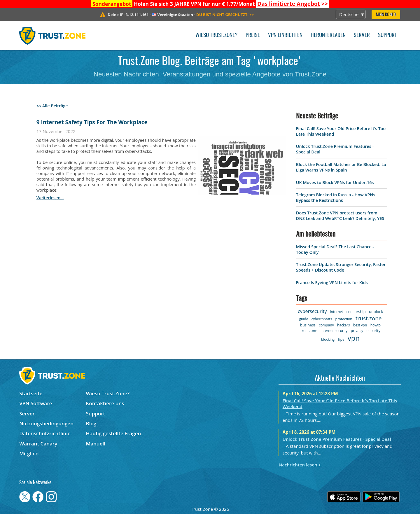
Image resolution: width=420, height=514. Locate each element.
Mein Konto (386, 15)
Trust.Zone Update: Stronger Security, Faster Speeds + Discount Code (341, 267)
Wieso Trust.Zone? (216, 35)
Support (387, 35)
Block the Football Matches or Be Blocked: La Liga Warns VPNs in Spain (341, 167)
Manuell (96, 444)
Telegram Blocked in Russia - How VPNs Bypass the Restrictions (336, 197)
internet (337, 312)
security (373, 331)
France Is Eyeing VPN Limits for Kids (332, 283)
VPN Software (36, 403)
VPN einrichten (285, 35)
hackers (343, 325)
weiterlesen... (50, 198)
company (326, 325)
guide (303, 319)
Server (362, 35)
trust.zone (369, 318)
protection (344, 319)
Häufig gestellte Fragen (114, 433)
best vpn (360, 325)
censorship (356, 312)
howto (376, 325)
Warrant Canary (38, 444)
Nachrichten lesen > (300, 465)
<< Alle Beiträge (52, 106)
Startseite (31, 393)
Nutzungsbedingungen (46, 423)
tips (341, 339)
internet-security (334, 331)
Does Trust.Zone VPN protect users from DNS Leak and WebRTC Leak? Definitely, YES (340, 216)
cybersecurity (312, 311)
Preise (253, 35)
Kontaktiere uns (105, 403)
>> (293, 4)
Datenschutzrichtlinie (45, 433)
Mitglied (29, 453)
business (308, 325)
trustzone (309, 331)
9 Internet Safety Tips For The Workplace (92, 122)
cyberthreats (322, 319)
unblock (376, 312)
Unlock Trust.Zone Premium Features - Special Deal (337, 439)
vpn (354, 338)
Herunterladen (328, 35)
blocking (328, 339)
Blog (91, 423)
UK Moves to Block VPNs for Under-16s (335, 182)
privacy (357, 331)
